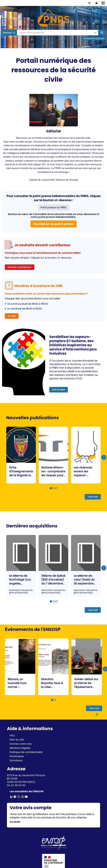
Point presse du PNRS (54, 207)
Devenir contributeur (20, 267)
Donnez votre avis (21, 744)
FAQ (12, 735)
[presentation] (104, 457)
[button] (89, 3)
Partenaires (17, 756)
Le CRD (12, 316)
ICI (43, 164)
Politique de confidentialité (26, 752)
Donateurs (16, 760)
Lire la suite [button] (59, 390)
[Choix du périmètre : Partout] (9, 33)
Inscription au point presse (54, 224)
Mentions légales (20, 748)
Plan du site (17, 740)
